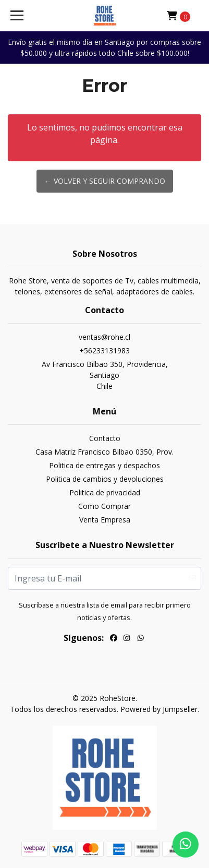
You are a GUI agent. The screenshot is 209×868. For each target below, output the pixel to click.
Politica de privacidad (105, 492)
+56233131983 (104, 350)
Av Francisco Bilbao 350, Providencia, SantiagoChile (105, 375)
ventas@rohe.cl (104, 337)
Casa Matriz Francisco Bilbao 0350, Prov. (104, 452)
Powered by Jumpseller (159, 709)
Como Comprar (104, 506)
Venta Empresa (105, 520)
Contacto (105, 438)
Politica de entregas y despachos (104, 465)
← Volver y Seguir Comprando (105, 181)
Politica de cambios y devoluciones (105, 479)
